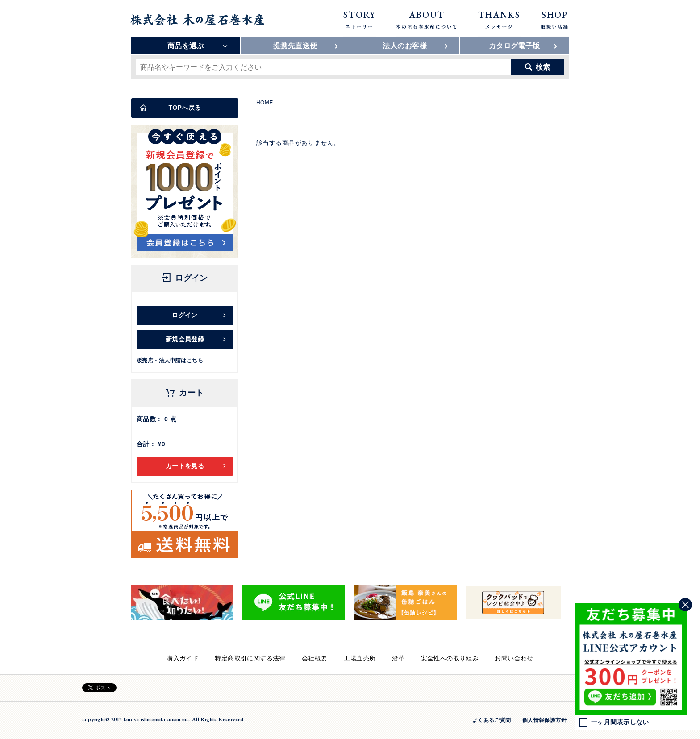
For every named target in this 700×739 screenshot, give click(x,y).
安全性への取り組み (450, 658)
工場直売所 (360, 658)
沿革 (398, 658)
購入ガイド (183, 658)
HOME (265, 103)
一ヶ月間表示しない (614, 722)
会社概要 (315, 658)
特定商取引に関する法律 (250, 658)
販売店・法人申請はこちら (170, 361)
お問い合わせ (514, 658)
